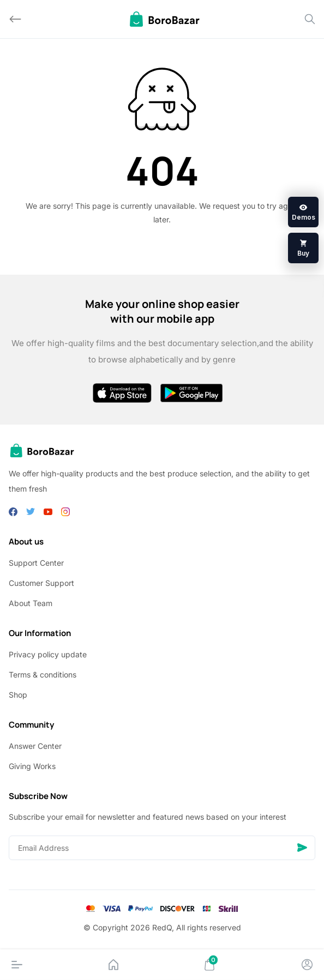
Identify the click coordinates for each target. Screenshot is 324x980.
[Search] (310, 19)
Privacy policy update (48, 654)
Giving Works (32, 766)
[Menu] (17, 965)
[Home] (113, 965)
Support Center (36, 563)
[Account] (307, 965)
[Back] (15, 19)
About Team (31, 603)
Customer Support (41, 583)
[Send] (302, 848)
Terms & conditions (43, 674)
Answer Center (35, 746)
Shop (18, 695)
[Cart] (209, 965)
